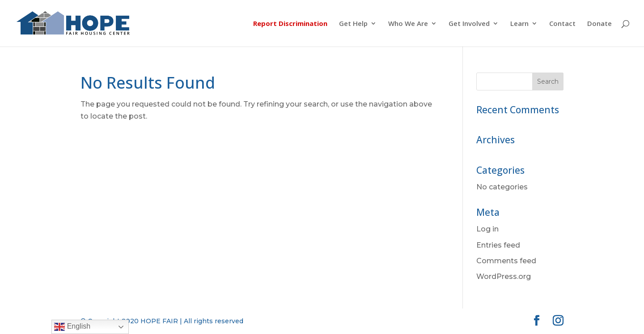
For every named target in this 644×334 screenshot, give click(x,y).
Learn (519, 24)
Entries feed (498, 245)
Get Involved (469, 24)
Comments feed (506, 261)
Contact (562, 24)
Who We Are (408, 24)
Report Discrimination (290, 24)
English (72, 327)
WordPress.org (504, 276)
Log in (487, 229)
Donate (600, 24)
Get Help (353, 24)
